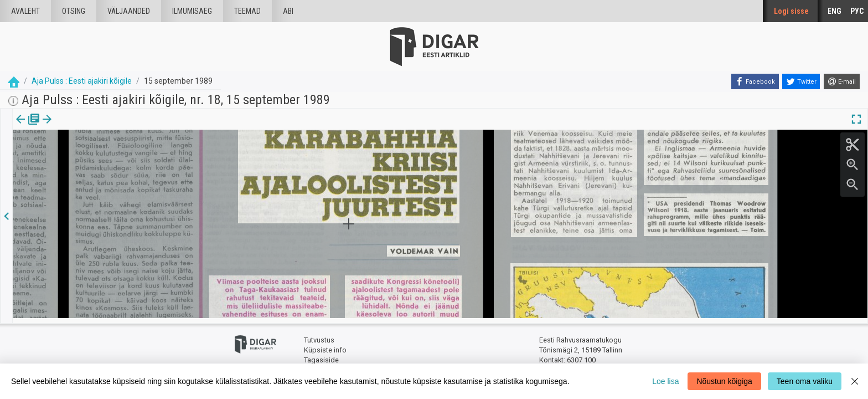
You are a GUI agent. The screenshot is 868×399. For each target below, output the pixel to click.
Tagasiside (321, 355)
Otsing (74, 11)
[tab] (28, 127)
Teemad (247, 11)
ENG (835, 11)
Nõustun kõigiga (724, 381)
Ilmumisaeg (192, 11)
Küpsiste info (325, 345)
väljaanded (129, 11)
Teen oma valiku (805, 381)
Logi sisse (791, 11)
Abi (288, 11)
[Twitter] (801, 81)
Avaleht (25, 11)
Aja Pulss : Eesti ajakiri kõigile (82, 81)
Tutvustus (319, 336)
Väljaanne (28, 127)
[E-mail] (842, 81)
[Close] (855, 381)
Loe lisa (665, 381)
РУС (857, 11)
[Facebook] (755, 81)
